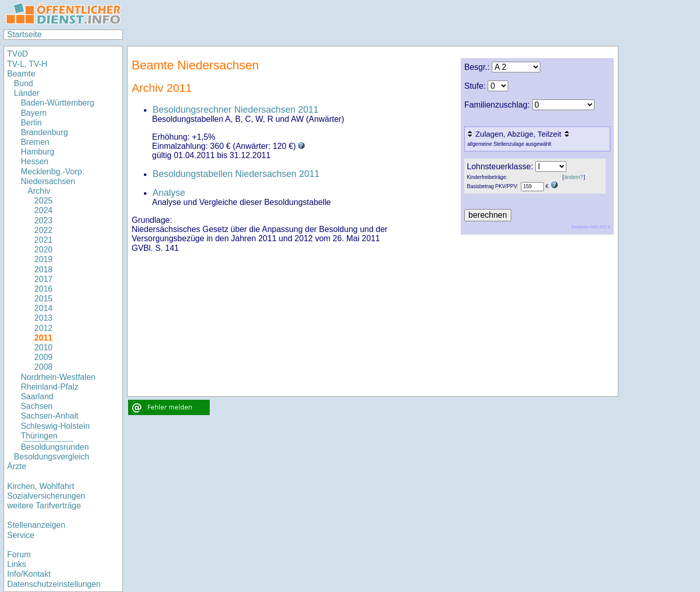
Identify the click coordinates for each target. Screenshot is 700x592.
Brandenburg (45, 132)
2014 (43, 308)
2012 (43, 328)
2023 (43, 221)
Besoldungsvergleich (52, 457)
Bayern (34, 113)
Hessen (35, 161)
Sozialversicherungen (46, 496)
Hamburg (38, 152)
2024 (43, 210)
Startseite (24, 34)
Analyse (169, 193)
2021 (43, 240)
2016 (43, 289)
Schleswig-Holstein (55, 426)
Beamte (21, 74)
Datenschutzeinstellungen (54, 584)
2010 (43, 348)
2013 (43, 318)
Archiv (39, 191)
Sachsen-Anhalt (50, 416)
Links (17, 564)
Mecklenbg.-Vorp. (53, 172)
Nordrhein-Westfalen (58, 377)
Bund (23, 83)
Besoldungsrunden (55, 447)
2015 (43, 299)
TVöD (18, 54)
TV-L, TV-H (27, 64)
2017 (43, 279)
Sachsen (37, 406)
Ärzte (17, 466)
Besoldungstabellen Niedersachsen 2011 (236, 174)
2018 (43, 269)
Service (21, 535)
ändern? (574, 177)
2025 (43, 201)
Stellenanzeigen (36, 525)
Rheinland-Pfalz (50, 387)
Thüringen (39, 436)
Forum (19, 555)
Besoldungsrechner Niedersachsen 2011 (235, 110)
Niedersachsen (48, 181)
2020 (43, 250)
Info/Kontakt (29, 574)
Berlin (31, 123)
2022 (43, 230)
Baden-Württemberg (58, 103)
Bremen (35, 142)
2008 (43, 367)
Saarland (37, 396)
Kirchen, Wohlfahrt (41, 486)
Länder (27, 93)
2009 (43, 357)
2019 (43, 259)
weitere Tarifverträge (44, 506)
